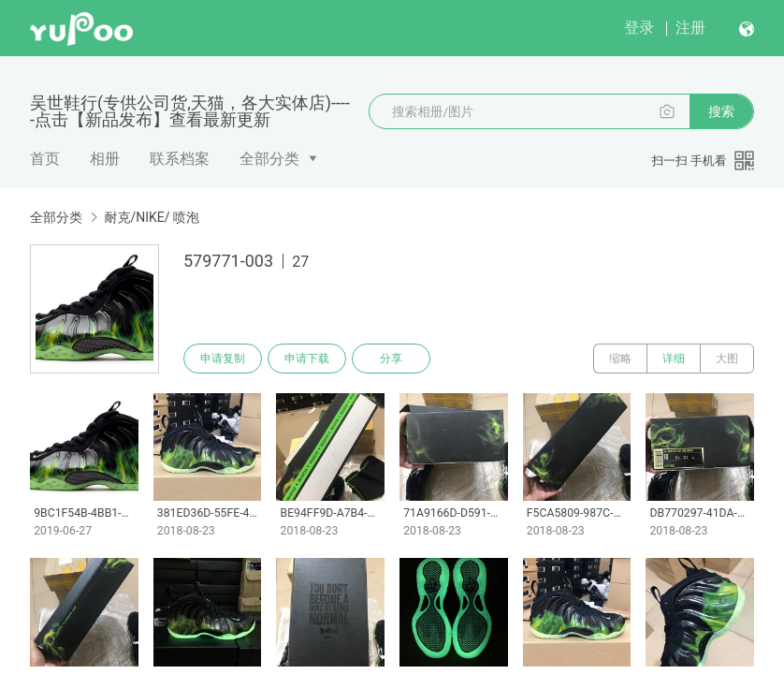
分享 (391, 359)
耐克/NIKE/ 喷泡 (152, 217)
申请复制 (223, 359)
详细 (674, 359)
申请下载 (307, 359)
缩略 (620, 359)
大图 (727, 359)
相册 (105, 159)
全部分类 (269, 159)
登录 (639, 28)
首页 (45, 159)
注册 (690, 28)
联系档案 (180, 159)
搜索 (721, 111)
